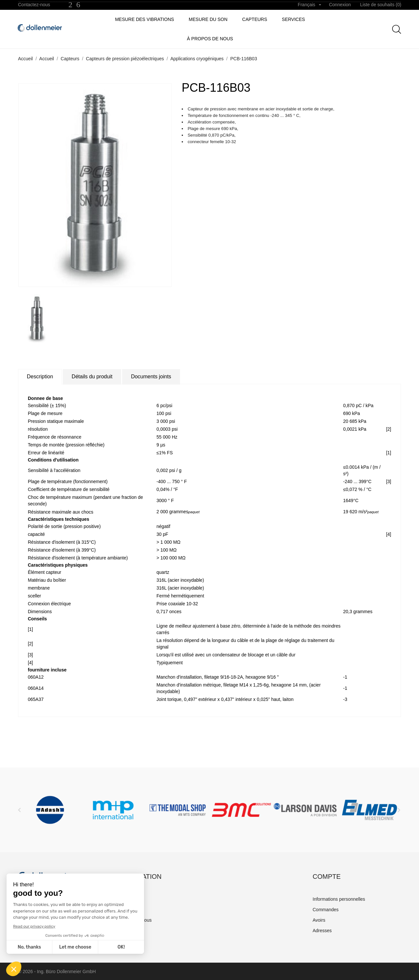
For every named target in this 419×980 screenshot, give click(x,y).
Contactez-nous (34, 5)
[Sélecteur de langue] (309, 5)
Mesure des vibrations (144, 19)
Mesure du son (208, 19)
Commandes (326, 910)
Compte (327, 876)
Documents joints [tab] (151, 377)
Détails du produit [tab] (92, 377)
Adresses (322, 931)
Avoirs (319, 920)
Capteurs (255, 19)
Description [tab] (40, 377)
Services (293, 19)
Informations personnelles (339, 899)
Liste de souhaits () (381, 5)
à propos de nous (210, 39)
